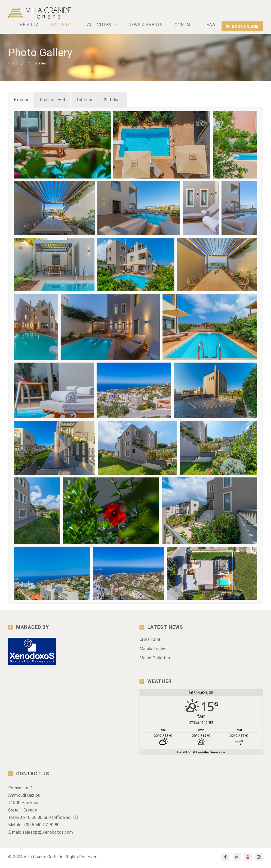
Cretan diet (150, 642)
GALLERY (67, 26)
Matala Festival (154, 651)
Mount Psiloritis (155, 660)
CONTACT (187, 26)
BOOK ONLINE (242, 26)
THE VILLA (36, 26)
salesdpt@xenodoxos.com (48, 835)
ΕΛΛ (212, 26)
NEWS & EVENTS (149, 26)
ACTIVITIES (105, 26)
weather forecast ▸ (201, 754)
